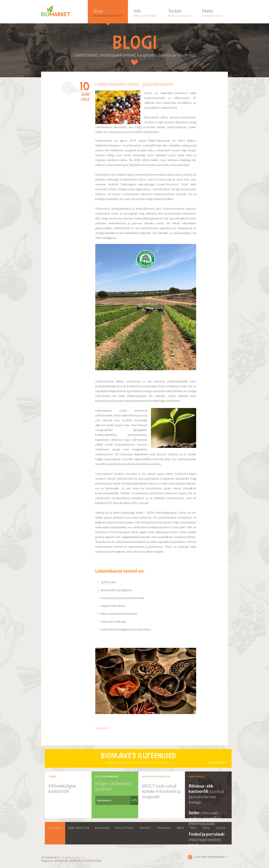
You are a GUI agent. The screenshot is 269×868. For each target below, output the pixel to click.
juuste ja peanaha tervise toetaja (206, 797)
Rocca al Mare (124, 827)
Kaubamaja (102, 827)
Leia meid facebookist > (190, 857)
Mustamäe (164, 827)
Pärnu (206, 827)
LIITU (134, 800)
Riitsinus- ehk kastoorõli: (201, 789)
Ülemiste (145, 827)
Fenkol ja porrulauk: (207, 834)
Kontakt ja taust (212, 13)
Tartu (193, 827)
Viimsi (180, 827)
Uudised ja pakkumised (108, 13)
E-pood (221, 827)
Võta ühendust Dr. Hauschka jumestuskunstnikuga (138, 758)
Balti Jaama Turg (79, 827)
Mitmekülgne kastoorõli (62, 788)
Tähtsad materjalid (145, 13)
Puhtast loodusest (179, 13)
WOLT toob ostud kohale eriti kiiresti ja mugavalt (161, 791)
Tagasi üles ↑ (103, 728)
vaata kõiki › (221, 813)
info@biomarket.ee (73, 857)
